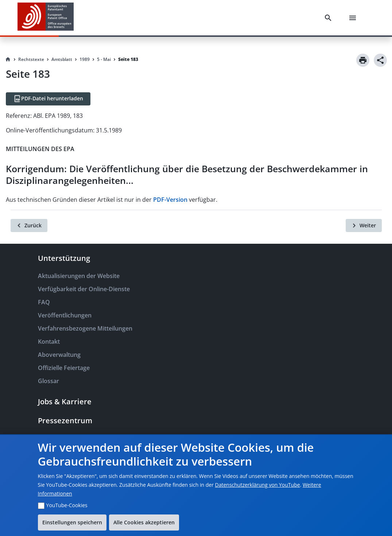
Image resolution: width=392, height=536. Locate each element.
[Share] (380, 60)
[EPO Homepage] (46, 18)
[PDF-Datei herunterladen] (48, 99)
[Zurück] (29, 225)
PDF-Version (170, 200)
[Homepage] (8, 59)
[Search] (330, 18)
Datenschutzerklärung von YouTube (258, 485)
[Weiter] (364, 225)
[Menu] (354, 18)
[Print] (363, 60)
